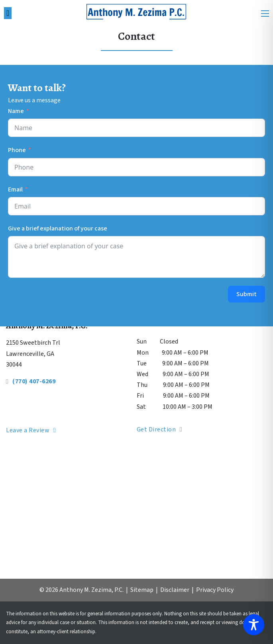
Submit (246, 294)
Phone (17, 150)
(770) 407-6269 (31, 381)
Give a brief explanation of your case (58, 228)
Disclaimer (175, 590)
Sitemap (142, 590)
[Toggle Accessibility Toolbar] (254, 625)
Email (15, 189)
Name (16, 111)
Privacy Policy (215, 590)
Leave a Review (31, 430)
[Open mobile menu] (265, 14)
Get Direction (160, 429)
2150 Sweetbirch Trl (33, 343)
